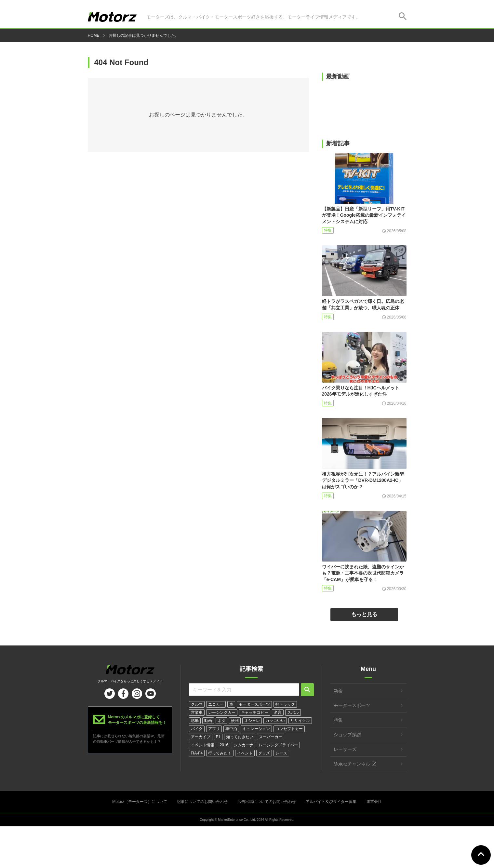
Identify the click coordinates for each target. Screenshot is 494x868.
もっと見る (364, 614)
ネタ (221, 721)
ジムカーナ (244, 745)
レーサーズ (345, 749)
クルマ (197, 704)
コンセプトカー (289, 729)
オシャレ (252, 721)
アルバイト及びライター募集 (331, 802)
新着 (338, 691)
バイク (197, 729)
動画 (208, 721)
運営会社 (374, 802)
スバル (293, 712)
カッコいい (275, 721)
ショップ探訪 (347, 735)
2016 (224, 745)
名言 (278, 712)
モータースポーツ (254, 704)
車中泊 (231, 729)
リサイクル (300, 721)
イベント (245, 753)
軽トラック (285, 704)
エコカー (216, 704)
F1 (218, 737)
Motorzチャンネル (352, 764)
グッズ (264, 753)
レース (281, 753)
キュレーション (256, 729)
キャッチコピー (255, 712)
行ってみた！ (220, 753)
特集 (328, 230)
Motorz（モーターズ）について (140, 802)
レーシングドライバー (278, 745)
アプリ (214, 729)
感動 (195, 721)
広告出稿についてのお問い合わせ (267, 802)
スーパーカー (271, 737)
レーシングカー (222, 712)
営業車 (197, 712)
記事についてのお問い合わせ (202, 802)
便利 (235, 721)
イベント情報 (203, 745)
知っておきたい (240, 737)
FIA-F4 (197, 753)
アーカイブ (201, 737)
